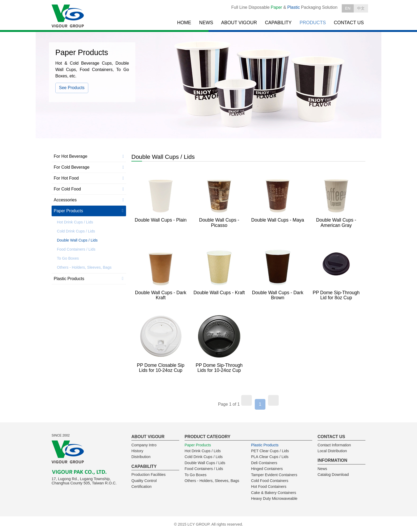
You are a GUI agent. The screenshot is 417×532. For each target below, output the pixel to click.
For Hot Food (66, 178)
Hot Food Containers (269, 487)
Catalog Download (333, 475)
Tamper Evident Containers (274, 475)
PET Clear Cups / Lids (270, 451)
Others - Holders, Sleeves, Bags (84, 267)
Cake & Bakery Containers (274, 493)
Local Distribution (332, 451)
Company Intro (144, 445)
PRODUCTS (313, 23)
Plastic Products (69, 279)
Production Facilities (149, 475)
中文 (361, 8)
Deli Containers (264, 463)
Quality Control (144, 481)
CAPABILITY (278, 23)
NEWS (206, 23)
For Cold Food (67, 189)
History (137, 451)
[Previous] (247, 400)
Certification (141, 487)
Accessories (65, 200)
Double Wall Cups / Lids (77, 240)
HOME (184, 23)
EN (348, 8)
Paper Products (68, 211)
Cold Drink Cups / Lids (76, 231)
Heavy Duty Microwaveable (274, 498)
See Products (72, 88)
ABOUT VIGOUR (239, 23)
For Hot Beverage (70, 156)
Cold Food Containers (270, 481)
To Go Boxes (68, 258)
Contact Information (334, 445)
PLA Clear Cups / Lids (270, 457)
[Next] (273, 400)
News (322, 469)
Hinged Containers (267, 469)
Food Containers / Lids (76, 249)
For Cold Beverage (72, 167)
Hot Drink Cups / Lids (75, 222)
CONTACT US (349, 23)
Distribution (141, 457)
